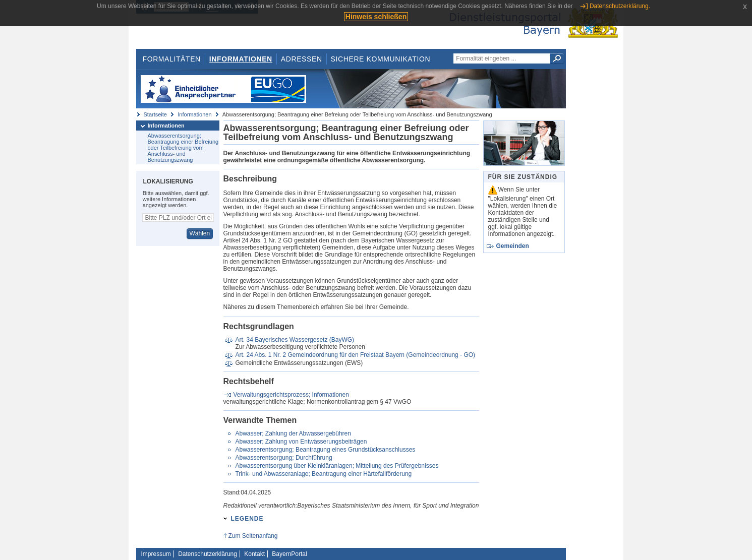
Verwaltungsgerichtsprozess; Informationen (291, 395)
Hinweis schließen (376, 17)
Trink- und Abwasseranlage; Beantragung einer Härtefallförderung (323, 474)
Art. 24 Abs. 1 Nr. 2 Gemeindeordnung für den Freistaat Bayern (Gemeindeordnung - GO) (355, 355)
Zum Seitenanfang (253, 536)
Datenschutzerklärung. (620, 6)
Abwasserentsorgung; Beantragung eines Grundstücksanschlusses (325, 450)
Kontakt (254, 554)
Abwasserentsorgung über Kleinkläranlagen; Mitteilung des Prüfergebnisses (337, 466)
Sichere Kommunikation (381, 59)
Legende (247, 519)
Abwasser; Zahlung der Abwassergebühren (293, 433)
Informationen (241, 59)
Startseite (155, 114)
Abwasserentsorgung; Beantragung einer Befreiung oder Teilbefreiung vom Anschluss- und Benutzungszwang (183, 148)
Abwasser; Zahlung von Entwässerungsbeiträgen (301, 442)
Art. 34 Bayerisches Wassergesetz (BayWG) (295, 340)
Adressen (302, 59)
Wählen (199, 233)
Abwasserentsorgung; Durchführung (283, 458)
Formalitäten (171, 59)
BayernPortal (289, 554)
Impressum (156, 554)
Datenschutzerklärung (208, 554)
